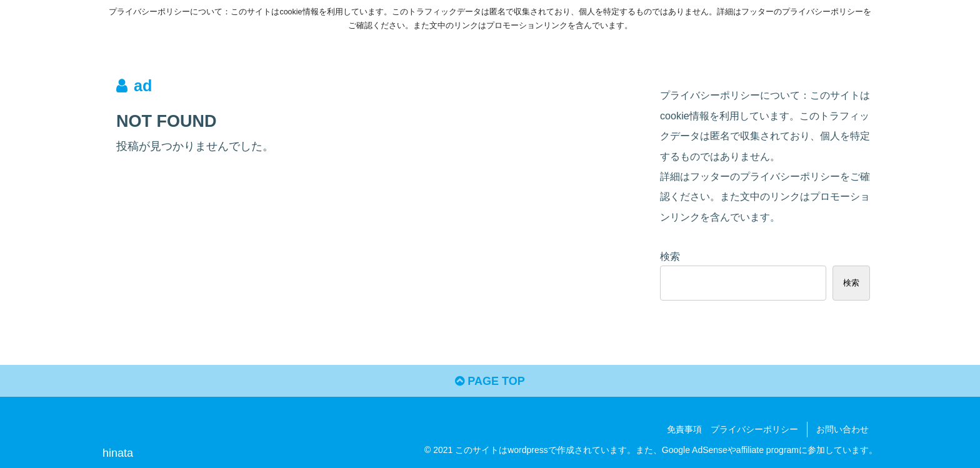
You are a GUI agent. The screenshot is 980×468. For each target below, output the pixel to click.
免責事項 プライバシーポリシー (732, 429)
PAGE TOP (490, 381)
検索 (670, 256)
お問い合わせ (842, 429)
